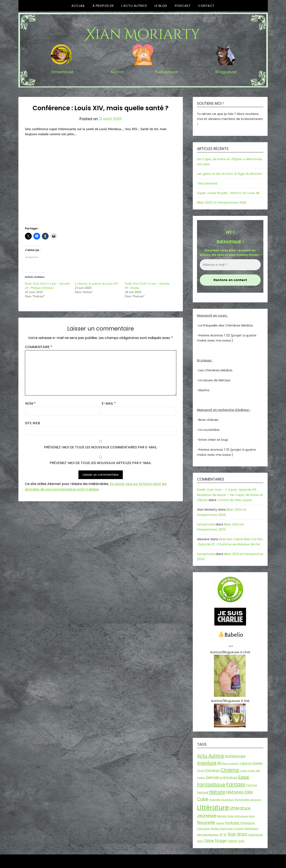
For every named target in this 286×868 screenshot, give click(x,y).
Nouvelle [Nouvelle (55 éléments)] (206, 823)
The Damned (207, 183)
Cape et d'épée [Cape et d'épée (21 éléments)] (251, 763)
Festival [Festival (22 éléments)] (203, 792)
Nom (30, 403)
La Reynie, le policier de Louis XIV (96, 283)
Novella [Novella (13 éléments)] (220, 823)
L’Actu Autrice (134, 6)
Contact (206, 6)
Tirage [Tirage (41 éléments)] (220, 841)
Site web (32, 423)
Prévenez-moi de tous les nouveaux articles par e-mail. (101, 463)
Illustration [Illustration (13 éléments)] (228, 800)
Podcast (183, 6)
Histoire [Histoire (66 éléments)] (217, 792)
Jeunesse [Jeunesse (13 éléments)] (256, 800)
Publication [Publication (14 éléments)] (204, 829)
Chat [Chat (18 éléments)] (200, 771)
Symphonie (206, 524)
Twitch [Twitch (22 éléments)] (232, 841)
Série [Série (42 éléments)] (209, 841)
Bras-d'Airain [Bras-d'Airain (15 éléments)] (231, 763)
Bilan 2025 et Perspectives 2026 (222, 202)
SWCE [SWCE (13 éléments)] (200, 841)
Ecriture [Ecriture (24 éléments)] (232, 777)
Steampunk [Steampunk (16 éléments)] (256, 835)
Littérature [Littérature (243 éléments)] (213, 807)
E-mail (109, 403)
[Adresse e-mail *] (230, 265)
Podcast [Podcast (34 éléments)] (232, 823)
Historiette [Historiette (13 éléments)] (215, 800)
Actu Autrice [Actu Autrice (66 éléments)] (210, 756)
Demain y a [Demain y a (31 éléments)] (216, 777)
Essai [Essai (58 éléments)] (244, 777)
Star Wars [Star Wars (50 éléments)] (237, 834)
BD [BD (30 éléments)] (220, 763)
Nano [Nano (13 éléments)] (252, 816)
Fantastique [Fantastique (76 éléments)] (211, 785)
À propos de (103, 6)
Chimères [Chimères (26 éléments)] (212, 770)
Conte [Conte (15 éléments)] (243, 771)
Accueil (78, 6)
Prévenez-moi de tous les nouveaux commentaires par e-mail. (101, 447)
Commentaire (39, 347)
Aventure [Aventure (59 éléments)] (207, 763)
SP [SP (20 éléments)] (225, 835)
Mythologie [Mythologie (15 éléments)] (241, 816)
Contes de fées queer (235, 500)
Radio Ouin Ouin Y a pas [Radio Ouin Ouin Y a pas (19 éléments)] (227, 829)
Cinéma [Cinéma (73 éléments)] (230, 770)
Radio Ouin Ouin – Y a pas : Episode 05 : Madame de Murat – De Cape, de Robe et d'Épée (230, 495)
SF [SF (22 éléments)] (221, 835)
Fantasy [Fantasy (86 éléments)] (236, 784)
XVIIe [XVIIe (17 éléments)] (241, 841)
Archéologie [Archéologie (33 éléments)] (235, 756)
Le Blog (161, 6)
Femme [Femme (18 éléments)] (252, 785)
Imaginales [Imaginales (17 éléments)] (242, 800)
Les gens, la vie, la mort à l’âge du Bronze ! (230, 174)
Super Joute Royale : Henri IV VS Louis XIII (228, 193)
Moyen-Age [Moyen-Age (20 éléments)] (225, 816)
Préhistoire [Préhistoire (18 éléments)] (248, 823)
